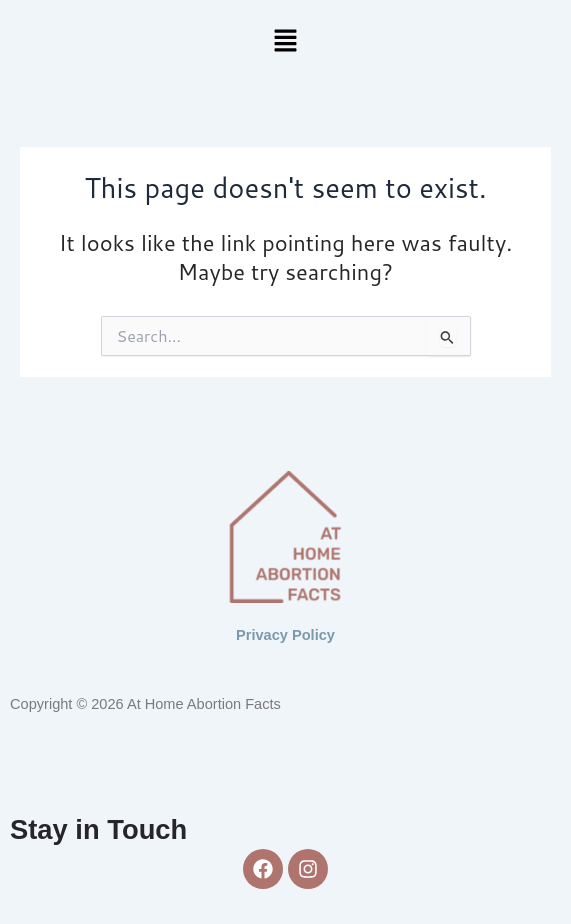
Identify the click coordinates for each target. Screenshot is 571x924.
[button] (285, 41)
